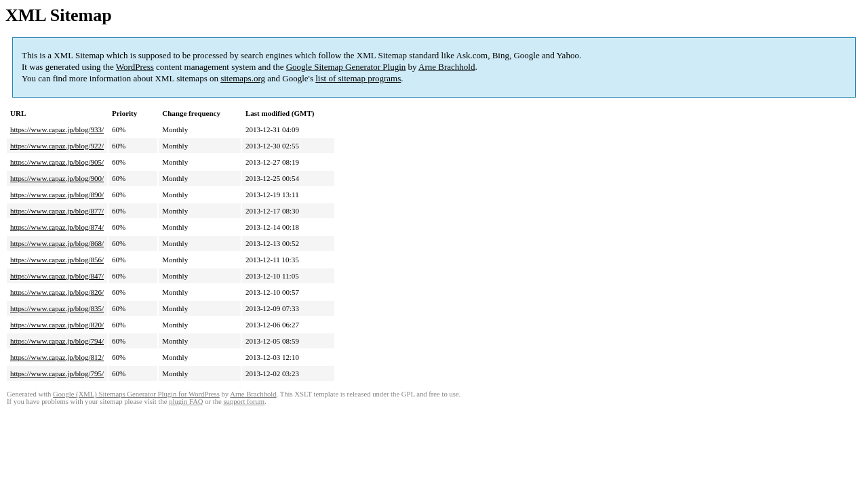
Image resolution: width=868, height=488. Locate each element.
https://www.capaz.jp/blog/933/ (57, 129)
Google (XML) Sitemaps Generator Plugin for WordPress (136, 394)
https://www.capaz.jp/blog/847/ (57, 276)
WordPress (135, 67)
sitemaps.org (243, 78)
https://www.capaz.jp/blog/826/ (57, 292)
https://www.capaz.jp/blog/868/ (57, 243)
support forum (244, 402)
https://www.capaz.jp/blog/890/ (57, 195)
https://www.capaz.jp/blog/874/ (57, 227)
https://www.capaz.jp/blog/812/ (57, 357)
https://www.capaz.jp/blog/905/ (57, 162)
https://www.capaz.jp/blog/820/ (57, 325)
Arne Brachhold (447, 67)
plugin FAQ (186, 402)
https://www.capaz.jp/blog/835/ (57, 308)
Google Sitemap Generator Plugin (346, 67)
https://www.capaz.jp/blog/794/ (57, 341)
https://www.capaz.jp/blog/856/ (57, 260)
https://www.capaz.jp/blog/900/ (57, 178)
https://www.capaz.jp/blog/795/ (57, 373)
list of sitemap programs (358, 78)
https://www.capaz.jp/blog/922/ (57, 146)
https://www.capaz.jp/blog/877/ (57, 211)
